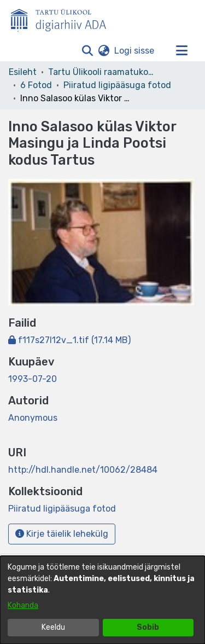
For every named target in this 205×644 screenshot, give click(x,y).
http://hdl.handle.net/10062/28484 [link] (83, 470)
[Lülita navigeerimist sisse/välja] (181, 51)
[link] (69, 340)
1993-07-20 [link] (33, 379)
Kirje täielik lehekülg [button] (62, 534)
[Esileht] (63, 18)
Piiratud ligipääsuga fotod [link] (117, 85)
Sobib (148, 627)
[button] (87, 51)
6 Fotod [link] (36, 85)
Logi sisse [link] (135, 51)
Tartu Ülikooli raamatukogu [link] (103, 72)
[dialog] (102, 600)
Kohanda (23, 605)
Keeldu (53, 627)
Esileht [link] (23, 72)
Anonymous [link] (33, 418)
